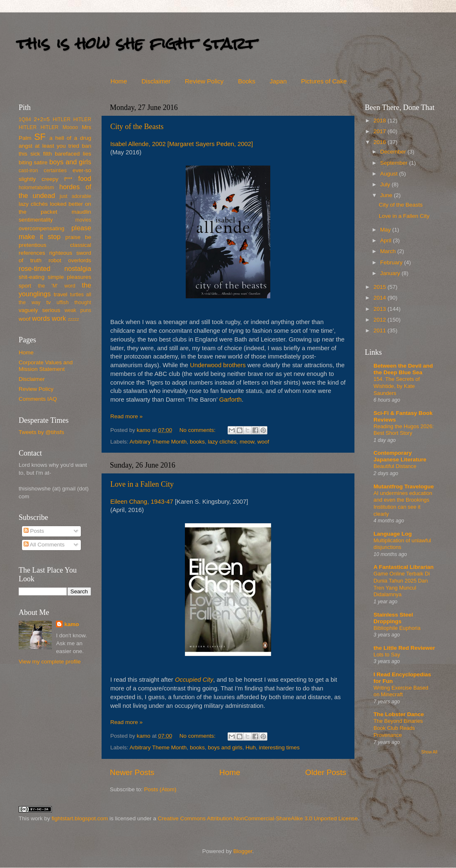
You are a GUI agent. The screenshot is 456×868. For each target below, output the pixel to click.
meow (247, 442)
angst (25, 146)
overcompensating (41, 228)
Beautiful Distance (395, 466)
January (391, 273)
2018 (381, 121)
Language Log (393, 534)
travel (60, 294)
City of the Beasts (137, 127)
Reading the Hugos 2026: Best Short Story (404, 430)
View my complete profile (50, 662)
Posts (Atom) (160, 789)
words (41, 318)
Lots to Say (387, 655)
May (386, 230)
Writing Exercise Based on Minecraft (401, 691)
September (395, 163)
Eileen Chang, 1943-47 (142, 502)
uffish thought (74, 302)
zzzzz (74, 319)
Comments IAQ (38, 399)
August (390, 174)
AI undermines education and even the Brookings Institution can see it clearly (403, 503)
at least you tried (57, 146)
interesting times (279, 747)
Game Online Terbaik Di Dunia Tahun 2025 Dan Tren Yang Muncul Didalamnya (402, 584)
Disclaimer (156, 81)
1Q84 (25, 119)
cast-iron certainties (43, 171)
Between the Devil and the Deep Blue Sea (403, 369)
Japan (278, 81)
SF (40, 137)
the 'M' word (56, 286)
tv (49, 302)
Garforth (230, 400)
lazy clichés (222, 442)
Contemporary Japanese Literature (400, 456)
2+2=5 (41, 119)
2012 (381, 320)
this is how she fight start (136, 43)
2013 (381, 309)
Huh (251, 747)
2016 (381, 142)
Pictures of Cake (324, 81)
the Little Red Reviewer (404, 648)
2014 (381, 298)
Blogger (243, 851)
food (85, 178)
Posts (34, 531)
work (59, 318)
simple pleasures (69, 277)
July (386, 184)
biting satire (33, 162)
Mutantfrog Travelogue (404, 486)
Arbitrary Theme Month (158, 442)
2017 (381, 131)
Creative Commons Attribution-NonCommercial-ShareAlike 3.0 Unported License (257, 818)
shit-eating (32, 277)
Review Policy (204, 81)
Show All (429, 752)
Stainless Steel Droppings (393, 618)
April (387, 240)
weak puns (78, 310)
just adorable (75, 196)
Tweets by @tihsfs (41, 432)
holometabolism (36, 188)
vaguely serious (39, 310)
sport (25, 286)
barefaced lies (73, 154)
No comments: (198, 430)
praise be (78, 237)
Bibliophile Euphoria (397, 628)
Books (247, 81)
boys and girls (225, 747)
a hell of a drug (70, 138)
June (387, 195)
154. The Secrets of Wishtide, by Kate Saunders (397, 386)
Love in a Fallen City (142, 484)
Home (119, 81)
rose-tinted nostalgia (55, 268)
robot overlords (70, 260)
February (392, 262)
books (197, 442)
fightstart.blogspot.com (80, 818)
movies (83, 220)
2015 (381, 287)
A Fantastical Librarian (404, 567)
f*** (68, 179)
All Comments (44, 545)
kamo (144, 430)
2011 (381, 330)
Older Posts (326, 772)
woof (263, 442)
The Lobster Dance (399, 714)
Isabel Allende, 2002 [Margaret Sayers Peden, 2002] (182, 144)
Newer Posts (132, 772)
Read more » (126, 416)
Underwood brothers (218, 365)
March (389, 251)
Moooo (70, 127)
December (394, 152)
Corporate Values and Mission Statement (46, 366)
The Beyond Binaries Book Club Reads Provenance (398, 728)
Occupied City (194, 680)
